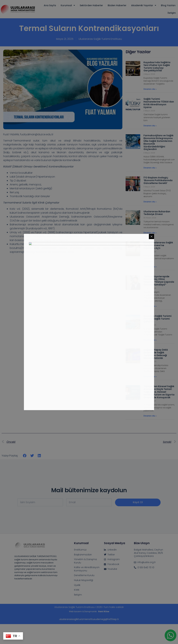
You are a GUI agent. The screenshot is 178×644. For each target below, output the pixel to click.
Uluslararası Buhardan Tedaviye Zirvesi (157, 213)
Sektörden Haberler (91, 5)
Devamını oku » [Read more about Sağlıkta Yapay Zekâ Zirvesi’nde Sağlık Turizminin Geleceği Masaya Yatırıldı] (150, 377)
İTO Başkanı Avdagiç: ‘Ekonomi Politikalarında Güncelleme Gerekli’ (158, 180)
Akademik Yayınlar (144, 5)
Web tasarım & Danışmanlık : (89, 611)
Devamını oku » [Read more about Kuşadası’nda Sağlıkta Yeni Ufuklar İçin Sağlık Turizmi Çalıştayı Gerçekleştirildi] (150, 89)
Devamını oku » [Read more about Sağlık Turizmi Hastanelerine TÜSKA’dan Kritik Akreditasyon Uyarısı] (150, 126)
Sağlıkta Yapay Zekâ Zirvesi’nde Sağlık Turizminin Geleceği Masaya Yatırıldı (156, 354)
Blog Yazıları (168, 5)
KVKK (77, 590)
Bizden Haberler (117, 5)
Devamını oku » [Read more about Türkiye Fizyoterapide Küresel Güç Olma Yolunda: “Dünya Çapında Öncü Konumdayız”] (150, 306)
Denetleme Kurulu (84, 575)
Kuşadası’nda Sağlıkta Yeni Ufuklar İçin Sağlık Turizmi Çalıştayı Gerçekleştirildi (157, 66)
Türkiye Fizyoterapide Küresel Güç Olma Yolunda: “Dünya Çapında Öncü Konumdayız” (159, 281)
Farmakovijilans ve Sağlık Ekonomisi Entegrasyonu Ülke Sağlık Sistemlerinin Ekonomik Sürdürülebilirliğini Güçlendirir (158, 142)
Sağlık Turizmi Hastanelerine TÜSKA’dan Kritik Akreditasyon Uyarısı (159, 103)
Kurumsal (68, 5)
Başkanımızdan (83, 555)
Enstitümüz (80, 550)
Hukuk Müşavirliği (84, 580)
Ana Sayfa (50, 5)
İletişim (172, 13)
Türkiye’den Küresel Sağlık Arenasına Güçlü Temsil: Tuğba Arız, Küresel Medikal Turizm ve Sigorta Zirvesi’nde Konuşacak (159, 392)
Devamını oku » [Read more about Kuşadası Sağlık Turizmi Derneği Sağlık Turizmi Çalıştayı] (150, 340)
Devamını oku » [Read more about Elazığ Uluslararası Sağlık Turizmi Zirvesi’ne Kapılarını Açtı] (150, 267)
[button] (25, 456)
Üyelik (77, 585)
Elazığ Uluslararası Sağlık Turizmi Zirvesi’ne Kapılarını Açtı (158, 245)
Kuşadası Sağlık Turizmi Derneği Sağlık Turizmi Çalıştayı (157, 319)
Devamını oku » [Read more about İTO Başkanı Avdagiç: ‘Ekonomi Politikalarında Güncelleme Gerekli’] (150, 202)
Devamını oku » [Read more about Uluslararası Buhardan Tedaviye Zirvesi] (150, 233)
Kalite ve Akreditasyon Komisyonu (87, 569)
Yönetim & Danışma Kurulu (85, 561)
